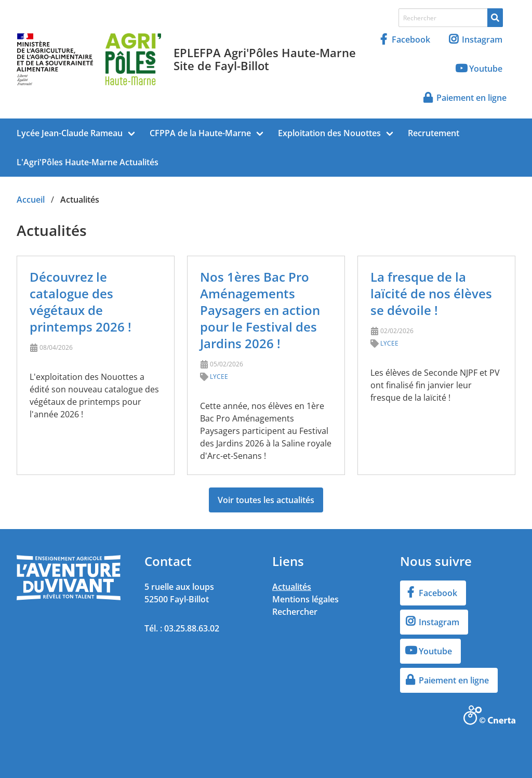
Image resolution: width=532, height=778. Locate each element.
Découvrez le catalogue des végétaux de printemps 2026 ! (81, 302)
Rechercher (295, 612)
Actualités (292, 587)
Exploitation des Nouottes (329, 133)
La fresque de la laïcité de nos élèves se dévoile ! (431, 293)
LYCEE (219, 377)
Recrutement (434, 133)
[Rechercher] (495, 18)
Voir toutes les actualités (266, 500)
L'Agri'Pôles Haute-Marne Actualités (88, 162)
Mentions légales (305, 599)
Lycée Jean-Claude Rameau (70, 133)
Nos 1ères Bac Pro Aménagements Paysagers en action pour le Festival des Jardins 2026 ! (260, 310)
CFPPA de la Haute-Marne (200, 133)
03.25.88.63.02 (192, 628)
